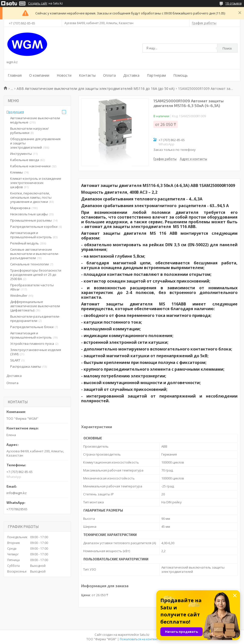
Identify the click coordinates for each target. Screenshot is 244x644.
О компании (39, 75)
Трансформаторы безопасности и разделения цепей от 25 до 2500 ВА (36, 275)
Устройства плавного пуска (32, 344)
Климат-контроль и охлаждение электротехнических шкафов (36, 183)
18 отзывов (233, 3)
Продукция (15, 112)
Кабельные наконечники (30, 166)
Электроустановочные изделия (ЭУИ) (36, 352)
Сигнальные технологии (30, 264)
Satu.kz (145, 635)
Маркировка (20, 208)
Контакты (87, 75)
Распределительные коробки (34, 227)
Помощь (181, 75)
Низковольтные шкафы (29, 214)
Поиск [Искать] (227, 48)
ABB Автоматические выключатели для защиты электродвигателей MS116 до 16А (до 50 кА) (96, 88)
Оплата (109, 75)
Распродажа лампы (26, 366)
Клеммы (17, 172)
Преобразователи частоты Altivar (32, 287)
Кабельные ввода (25, 160)
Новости (64, 75)
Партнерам (156, 75)
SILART (15, 360)
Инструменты (21, 154)
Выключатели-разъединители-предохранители (35, 319)
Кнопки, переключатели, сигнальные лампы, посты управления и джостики (31, 197)
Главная (15, 75)
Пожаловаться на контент (139, 639)
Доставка (131, 75)
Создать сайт (38, 3)
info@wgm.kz (17, 493)
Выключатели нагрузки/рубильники (30, 131)
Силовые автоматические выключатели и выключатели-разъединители (35, 254)
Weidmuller (19, 295)
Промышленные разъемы (31, 220)
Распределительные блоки (32, 327)
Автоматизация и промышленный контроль (31, 235)
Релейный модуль (25, 243)
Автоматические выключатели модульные (35, 120)
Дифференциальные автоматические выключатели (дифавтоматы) (35, 306)
